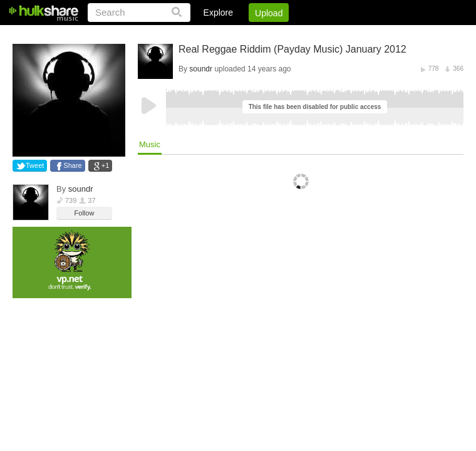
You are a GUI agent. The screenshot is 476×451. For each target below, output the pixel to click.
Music (150, 144)
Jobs (294, 34)
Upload (269, 13)
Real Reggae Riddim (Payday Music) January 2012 (292, 49)
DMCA (335, 34)
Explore (218, 13)
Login (205, 34)
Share (72, 165)
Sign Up (250, 34)
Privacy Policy (394, 34)
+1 (106, 165)
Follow (85, 213)
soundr (81, 189)
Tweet (35, 165)
